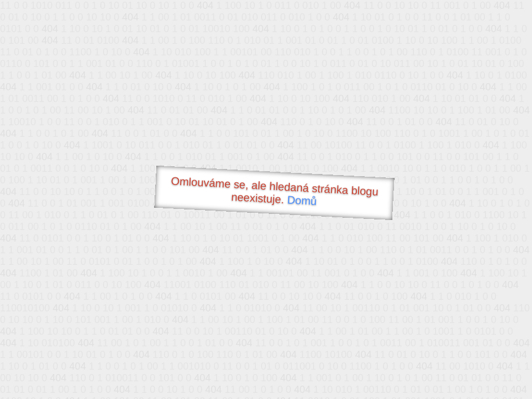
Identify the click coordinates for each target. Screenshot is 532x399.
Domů (302, 200)
